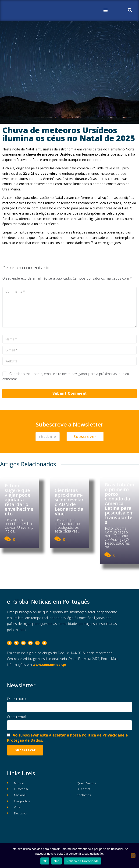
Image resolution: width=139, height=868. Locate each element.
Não (57, 861)
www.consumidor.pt (50, 665)
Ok (45, 861)
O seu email (17, 717)
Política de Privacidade (82, 861)
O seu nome (17, 699)
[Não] (133, 856)
